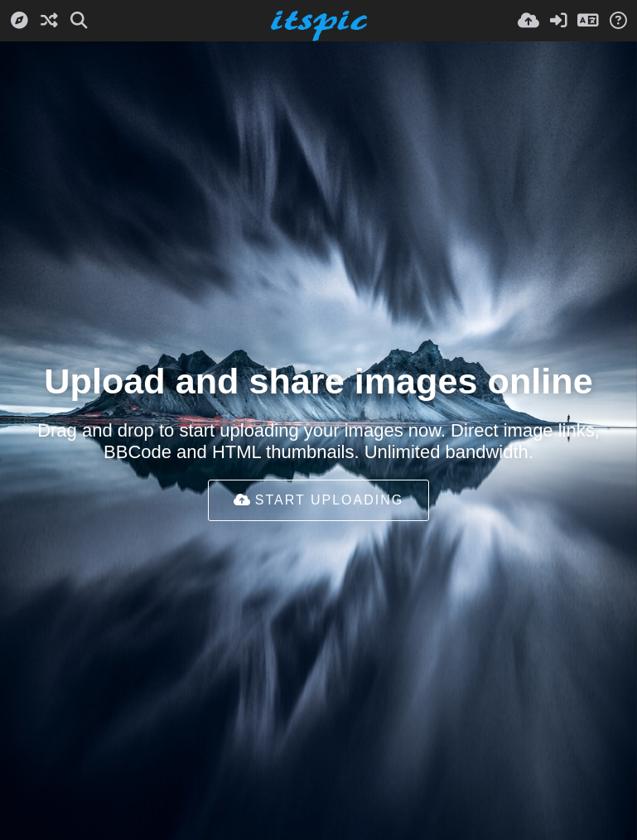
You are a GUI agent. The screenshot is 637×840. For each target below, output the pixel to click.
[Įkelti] (528, 21)
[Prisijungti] (558, 21)
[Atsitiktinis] (49, 21)
